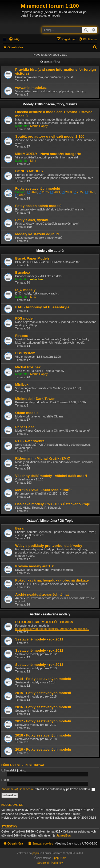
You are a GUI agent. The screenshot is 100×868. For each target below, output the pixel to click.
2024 (55, 192)
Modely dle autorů (50, 251)
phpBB (37, 853)
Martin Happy (39, 126)
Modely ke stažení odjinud (37, 234)
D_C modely (25, 290)
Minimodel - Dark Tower (35, 399)
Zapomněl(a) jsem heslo (17, 789)
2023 (67, 192)
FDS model (24, 318)
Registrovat (35, 765)
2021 (90, 192)
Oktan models (27, 413)
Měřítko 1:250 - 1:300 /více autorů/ (43, 490)
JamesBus (64, 835)
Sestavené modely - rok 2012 (39, 650)
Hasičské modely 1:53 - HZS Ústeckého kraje (53, 504)
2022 (78, 192)
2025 (44, 192)
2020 (20, 195)
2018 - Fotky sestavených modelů (43, 735)
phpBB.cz (60, 858)
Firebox (22, 336)
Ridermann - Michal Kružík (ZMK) (43, 458)
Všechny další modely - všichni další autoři (51, 476)
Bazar (20, 528)
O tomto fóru (50, 62)
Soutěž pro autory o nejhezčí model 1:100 (50, 136)
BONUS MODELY (29, 171)
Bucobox (23, 272)
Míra (33, 161)
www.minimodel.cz (31, 88)
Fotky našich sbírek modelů (38, 206)
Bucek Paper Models (32, 258)
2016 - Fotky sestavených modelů (43, 707)
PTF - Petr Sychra (30, 441)
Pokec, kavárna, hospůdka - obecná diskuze (52, 580)
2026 (32, 192)
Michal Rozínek (28, 367)
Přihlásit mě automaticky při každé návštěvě (64, 789)
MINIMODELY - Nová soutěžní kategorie (48, 154)
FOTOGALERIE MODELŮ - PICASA (44, 622)
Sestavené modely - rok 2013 (39, 665)
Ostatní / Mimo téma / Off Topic (50, 521)
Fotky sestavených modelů (38, 188)
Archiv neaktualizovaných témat (42, 594)
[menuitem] (14, 39)
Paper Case (25, 427)
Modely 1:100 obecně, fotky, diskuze (50, 104)
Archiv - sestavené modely (50, 614)
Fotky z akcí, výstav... (33, 220)
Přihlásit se (11, 765)
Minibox (22, 385)
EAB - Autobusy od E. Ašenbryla (42, 307)
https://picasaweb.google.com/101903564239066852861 (52, 629)
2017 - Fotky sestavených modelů (43, 721)
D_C (33, 297)
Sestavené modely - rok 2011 (39, 639)
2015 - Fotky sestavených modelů (43, 693)
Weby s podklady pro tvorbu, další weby (49, 546)
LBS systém (25, 353)
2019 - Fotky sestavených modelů (43, 749)
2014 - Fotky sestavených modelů (43, 679)
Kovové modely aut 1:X (35, 566)
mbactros (37, 279)
